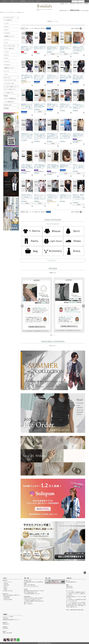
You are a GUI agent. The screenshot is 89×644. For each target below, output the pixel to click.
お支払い (5, 578)
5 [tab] (55, 335)
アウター (7, 30)
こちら (30, 586)
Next (83, 306)
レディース (14, 1)
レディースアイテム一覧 (8, 12)
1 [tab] (51, 335)
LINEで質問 (72, 4)
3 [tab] (53, 335)
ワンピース (7, 61)
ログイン (67, 4)
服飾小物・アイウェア (10, 68)
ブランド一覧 (7, 78)
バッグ (6, 43)
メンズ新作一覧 (8, 20)
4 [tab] (54, 335)
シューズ (7, 39)
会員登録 (62, 4)
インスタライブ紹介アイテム (10, 87)
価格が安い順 (37, 28)
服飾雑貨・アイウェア (10, 36)
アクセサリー (8, 33)
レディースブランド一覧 (10, 80)
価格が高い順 (43, 28)
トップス (16, 12)
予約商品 (6, 96)
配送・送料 (27, 578)
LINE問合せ (23, 1)
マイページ (31, 1)
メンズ (5, 1)
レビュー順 (31, 28)
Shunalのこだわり (79, 4)
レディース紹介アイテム (10, 89)
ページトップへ (85, 573)
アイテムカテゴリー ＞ (53, 261)
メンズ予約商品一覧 (9, 102)
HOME (2, 12)
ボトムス (7, 27)
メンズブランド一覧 (9, 83)
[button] (84, 28)
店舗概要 (5, 614)
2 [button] (82, 28)
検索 (86, 1)
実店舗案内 (86, 4)
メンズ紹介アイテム (9, 93)
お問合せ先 (69, 578)
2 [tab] (52, 335)
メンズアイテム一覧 (8, 18)
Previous (22, 306)
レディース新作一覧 (9, 49)
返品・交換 (48, 578)
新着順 (27, 28)
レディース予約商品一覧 (10, 99)
